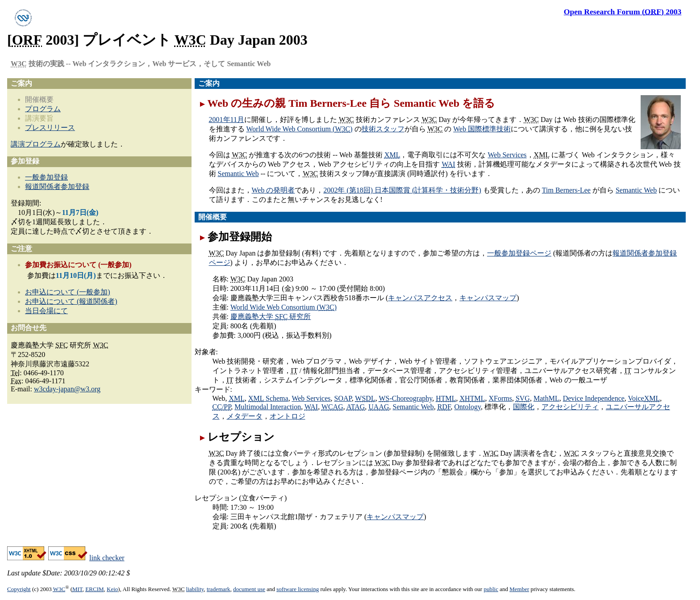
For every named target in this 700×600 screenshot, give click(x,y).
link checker (107, 558)
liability (195, 589)
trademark (219, 589)
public (491, 589)
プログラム (43, 109)
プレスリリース (50, 128)
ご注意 (21, 249)
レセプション (241, 437)
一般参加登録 (46, 177)
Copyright (19, 589)
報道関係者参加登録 (57, 187)
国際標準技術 (482, 129)
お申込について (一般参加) (68, 292)
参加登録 (25, 161)
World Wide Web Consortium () (300, 129)
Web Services (507, 155)
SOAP (343, 398)
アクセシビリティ (570, 407)
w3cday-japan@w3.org (67, 389)
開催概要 (212, 217)
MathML (546, 398)
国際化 (524, 407)
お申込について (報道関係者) (71, 301)
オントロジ (287, 416)
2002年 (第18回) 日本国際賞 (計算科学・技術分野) (402, 190)
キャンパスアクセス (420, 298)
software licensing (298, 589)
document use (249, 589)
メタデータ (245, 416)
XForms (500, 398)
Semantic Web (238, 174)
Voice (644, 398)
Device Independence (594, 398)
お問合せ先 (29, 328)
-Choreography (405, 398)
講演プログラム (36, 144)
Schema (268, 398)
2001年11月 (227, 120)
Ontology (468, 407)
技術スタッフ (383, 129)
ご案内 (209, 83)
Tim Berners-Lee (566, 190)
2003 (623, 12)
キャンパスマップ (488, 298)
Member (519, 589)
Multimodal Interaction (268, 407)
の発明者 (273, 190)
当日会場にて (46, 311)
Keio (112, 589)
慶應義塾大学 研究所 (271, 317)
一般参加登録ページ (519, 253)
